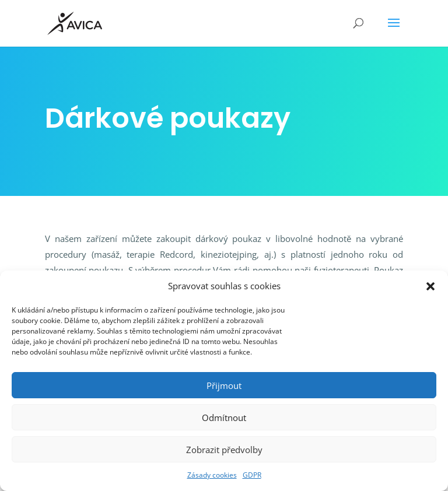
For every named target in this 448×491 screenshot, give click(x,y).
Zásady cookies (212, 475)
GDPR (252, 475)
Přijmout (224, 385)
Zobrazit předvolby (224, 450)
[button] (430, 286)
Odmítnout (224, 418)
